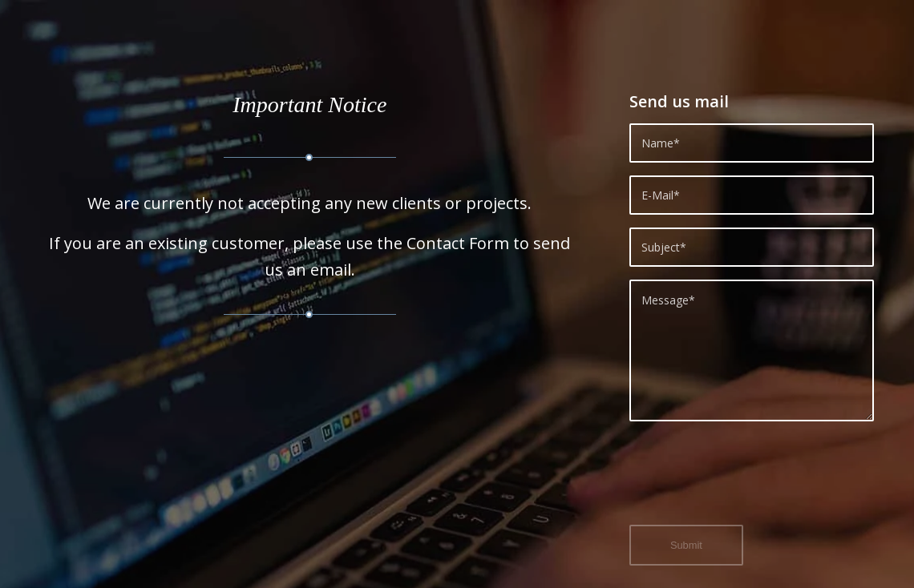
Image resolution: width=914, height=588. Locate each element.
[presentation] (751, 482)
